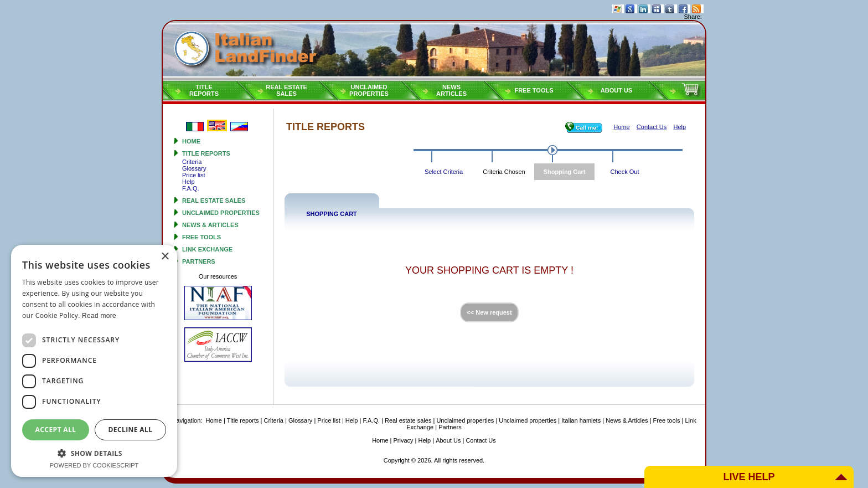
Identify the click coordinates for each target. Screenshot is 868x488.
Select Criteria (444, 172)
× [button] (165, 257)
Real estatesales (286, 90)
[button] (94, 453)
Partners (199, 261)
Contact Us (480, 440)
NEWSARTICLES (451, 90)
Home (191, 141)
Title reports (206, 153)
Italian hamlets (581, 420)
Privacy (404, 440)
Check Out (625, 172)
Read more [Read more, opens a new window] (99, 316)
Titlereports (204, 90)
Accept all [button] (56, 430)
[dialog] (94, 361)
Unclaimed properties (221, 213)
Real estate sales (214, 201)
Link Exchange (207, 249)
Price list (194, 175)
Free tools (534, 90)
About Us (616, 90)
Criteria (192, 162)
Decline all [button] (131, 430)
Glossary (194, 168)
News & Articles (210, 225)
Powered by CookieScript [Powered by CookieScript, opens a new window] (94, 465)
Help (188, 182)
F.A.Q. (191, 188)
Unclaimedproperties (369, 90)
